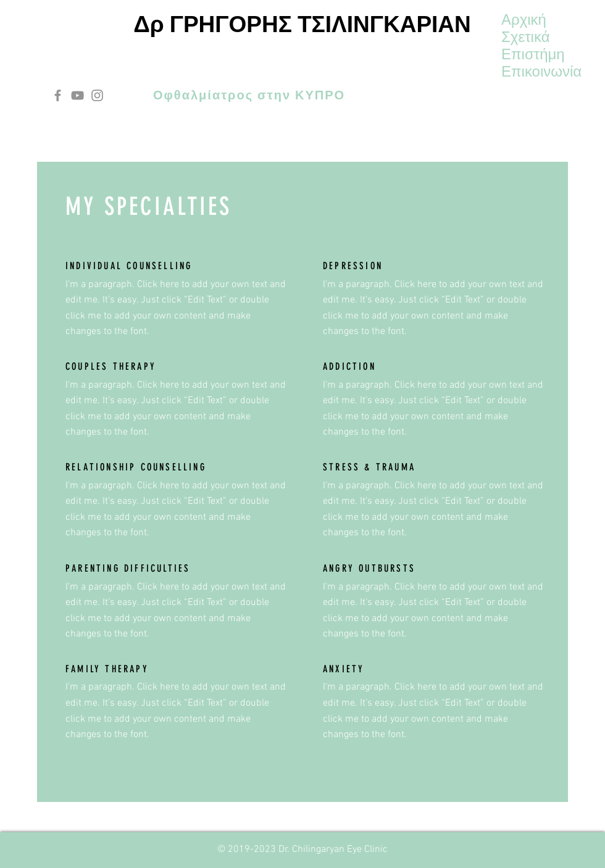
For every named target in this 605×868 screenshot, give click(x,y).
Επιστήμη (533, 54)
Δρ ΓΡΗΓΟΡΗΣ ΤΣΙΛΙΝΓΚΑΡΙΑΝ (302, 24)
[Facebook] (58, 95)
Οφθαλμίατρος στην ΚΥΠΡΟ (249, 95)
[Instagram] (97, 95)
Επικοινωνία (541, 72)
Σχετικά (526, 37)
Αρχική (524, 20)
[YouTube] (77, 95)
